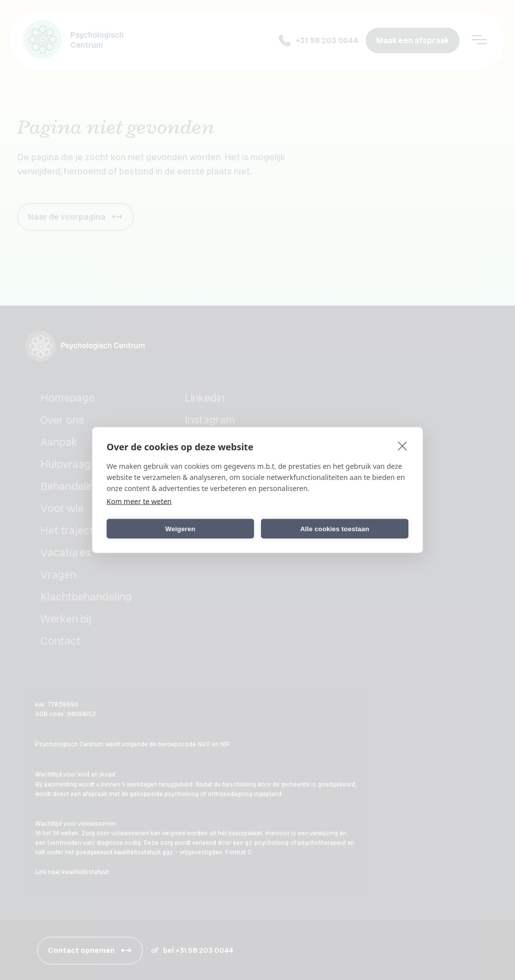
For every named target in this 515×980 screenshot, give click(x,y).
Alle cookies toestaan (335, 528)
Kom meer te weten (139, 501)
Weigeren (181, 528)
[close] (403, 446)
